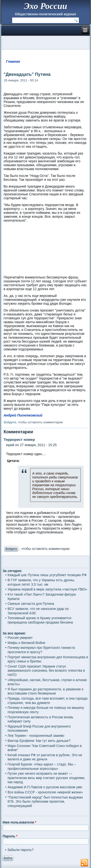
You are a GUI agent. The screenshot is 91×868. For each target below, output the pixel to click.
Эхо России (45, 6)
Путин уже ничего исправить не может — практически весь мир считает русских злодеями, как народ (46, 778)
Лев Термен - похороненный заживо (36, 736)
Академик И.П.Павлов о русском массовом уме (45, 787)
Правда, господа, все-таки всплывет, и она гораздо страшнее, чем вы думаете (48, 701)
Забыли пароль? (20, 850)
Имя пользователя (20, 822)
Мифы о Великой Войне (26, 643)
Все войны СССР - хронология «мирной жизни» (45, 792)
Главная (13, 61)
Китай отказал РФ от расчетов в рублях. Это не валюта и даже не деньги (45, 757)
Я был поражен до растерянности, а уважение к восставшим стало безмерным (45, 691)
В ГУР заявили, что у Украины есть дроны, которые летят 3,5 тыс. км (41, 582)
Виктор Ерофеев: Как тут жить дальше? (39, 741)
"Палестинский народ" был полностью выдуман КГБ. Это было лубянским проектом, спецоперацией (45, 802)
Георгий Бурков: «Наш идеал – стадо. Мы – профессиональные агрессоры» (42, 766)
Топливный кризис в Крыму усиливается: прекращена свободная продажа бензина (40, 620)
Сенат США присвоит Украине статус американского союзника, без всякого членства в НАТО (46, 671)
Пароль (10, 836)
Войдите (10, 422)
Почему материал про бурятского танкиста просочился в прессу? (41, 650)
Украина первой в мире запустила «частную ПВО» (47, 589)
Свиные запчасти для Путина (31, 604)
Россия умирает (20, 638)
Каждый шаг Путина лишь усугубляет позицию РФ (47, 575)
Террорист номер (19, 439)
